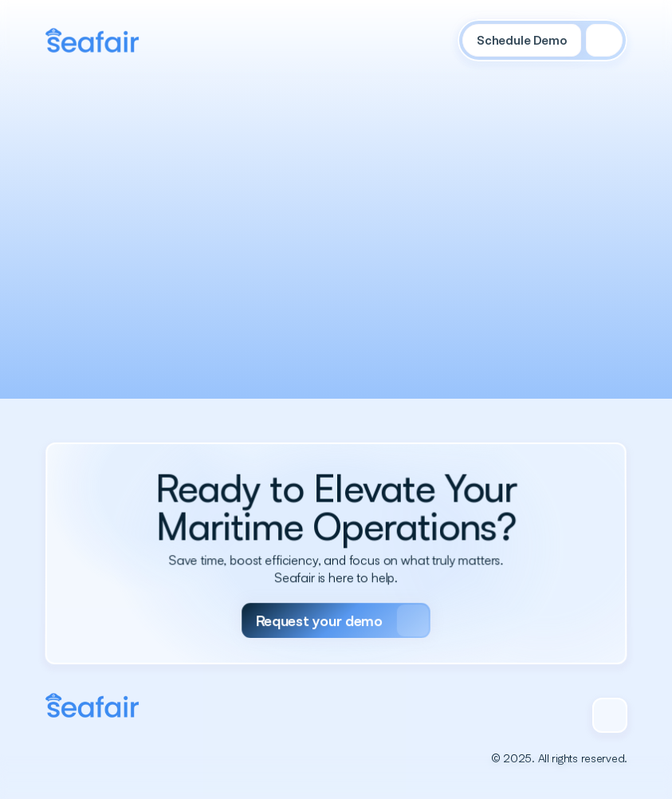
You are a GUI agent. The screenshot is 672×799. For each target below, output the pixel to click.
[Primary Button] (336, 610)
